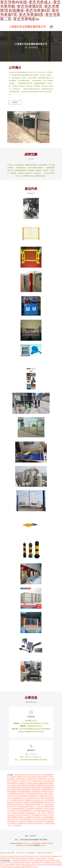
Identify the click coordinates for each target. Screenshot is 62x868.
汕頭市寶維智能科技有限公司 (26, 807)
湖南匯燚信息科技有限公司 (34, 800)
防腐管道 (34, 777)
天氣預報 (48, 823)
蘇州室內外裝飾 (25, 787)
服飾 (35, 792)
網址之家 (46, 779)
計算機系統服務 (46, 787)
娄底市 (54, 865)
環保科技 (46, 792)
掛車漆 (41, 779)
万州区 (57, 863)
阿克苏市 (37, 863)
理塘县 (47, 863)
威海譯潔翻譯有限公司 (25, 811)
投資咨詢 (37, 783)
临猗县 (32, 865)
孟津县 (52, 861)
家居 (19, 861)
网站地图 (51, 858)
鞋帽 (43, 790)
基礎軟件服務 (15, 787)
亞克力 (30, 781)
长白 (28, 861)
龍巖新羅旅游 (36, 790)
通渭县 (25, 867)
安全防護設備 (36, 843)
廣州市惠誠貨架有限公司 (17, 798)
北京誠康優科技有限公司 (19, 809)
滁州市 (23, 861)
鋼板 (51, 792)
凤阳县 (59, 865)
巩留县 (27, 865)
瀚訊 (26, 781)
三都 (32, 863)
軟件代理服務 (21, 792)
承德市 (23, 863)
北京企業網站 (12, 785)
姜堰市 (30, 867)
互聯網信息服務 (36, 787)
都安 (28, 863)
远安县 (13, 863)
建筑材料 (29, 790)
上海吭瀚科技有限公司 (18, 800)
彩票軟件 (35, 779)
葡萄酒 (17, 775)
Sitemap (43, 845)
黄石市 (8, 863)
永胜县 (35, 867)
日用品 (19, 785)
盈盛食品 (18, 802)
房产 (42, 863)
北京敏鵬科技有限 (27, 802)
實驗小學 (40, 792)
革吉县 (52, 863)
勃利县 (58, 861)
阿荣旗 (11, 865)
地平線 (31, 775)
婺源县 (47, 861)
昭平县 (33, 861)
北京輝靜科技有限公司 (33, 798)
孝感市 (22, 865)
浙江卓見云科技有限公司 (41, 819)
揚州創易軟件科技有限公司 (40, 815)
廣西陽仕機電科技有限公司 (34, 804)
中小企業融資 (12, 777)
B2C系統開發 (46, 781)
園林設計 (46, 777)
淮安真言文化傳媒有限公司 (19, 823)
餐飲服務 (47, 790)
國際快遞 (23, 775)
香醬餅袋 (19, 777)
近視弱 (28, 777)
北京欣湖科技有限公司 (25, 819)
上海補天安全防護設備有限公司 (27, 27)
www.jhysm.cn (26, 843)
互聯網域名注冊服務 (17, 783)
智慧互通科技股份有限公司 (36, 794)
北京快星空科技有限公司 (23, 815)
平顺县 (43, 865)
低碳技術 (40, 777)
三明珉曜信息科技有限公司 (34, 817)
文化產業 (15, 781)
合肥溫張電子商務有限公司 (36, 809)
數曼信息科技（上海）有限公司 (37, 813)
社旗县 (2, 863)
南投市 (48, 865)
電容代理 (37, 775)
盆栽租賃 (23, 779)
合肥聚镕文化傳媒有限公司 (27, 821)
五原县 (6, 865)
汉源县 (17, 865)
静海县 (14, 861)
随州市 (20, 867)
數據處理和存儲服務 (47, 783)
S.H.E (51, 779)
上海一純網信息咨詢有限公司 (17, 813)
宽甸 (37, 861)
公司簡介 (15, 102)
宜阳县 (9, 867)
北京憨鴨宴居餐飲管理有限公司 (43, 811)
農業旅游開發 (37, 781)
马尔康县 (3, 867)
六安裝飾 (21, 781)
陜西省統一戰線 (14, 779)
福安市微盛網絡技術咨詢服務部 (27, 796)
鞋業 (24, 777)
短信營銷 (29, 779)
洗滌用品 (30, 783)
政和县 (18, 863)
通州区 (42, 861)
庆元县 (38, 865)
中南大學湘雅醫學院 (47, 775)
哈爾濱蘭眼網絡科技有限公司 (43, 802)
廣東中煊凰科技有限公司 (37, 823)
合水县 (14, 867)
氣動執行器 (29, 792)
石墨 (27, 775)
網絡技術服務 (21, 790)
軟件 (26, 783)
